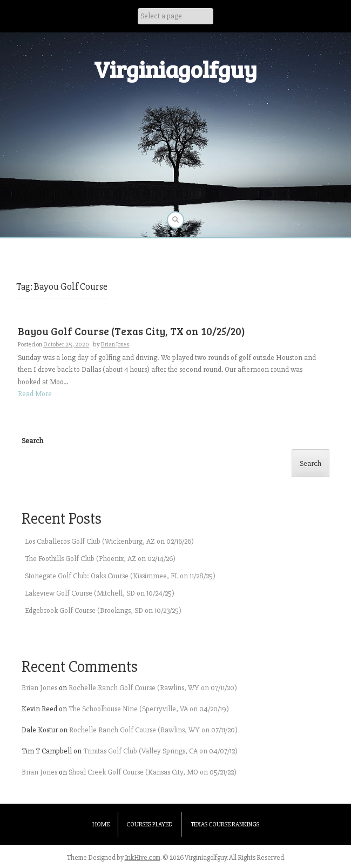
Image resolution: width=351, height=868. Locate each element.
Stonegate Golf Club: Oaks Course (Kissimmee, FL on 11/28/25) (120, 576)
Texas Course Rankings (225, 824)
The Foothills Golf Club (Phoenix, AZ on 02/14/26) (100, 559)
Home (101, 824)
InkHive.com (143, 858)
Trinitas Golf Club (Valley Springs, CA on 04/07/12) (160, 751)
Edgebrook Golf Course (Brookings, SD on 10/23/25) (103, 610)
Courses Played (150, 824)
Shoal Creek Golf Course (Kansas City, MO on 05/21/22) (153, 772)
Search (32, 441)
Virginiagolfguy (175, 69)
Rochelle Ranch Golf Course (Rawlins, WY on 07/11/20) (153, 688)
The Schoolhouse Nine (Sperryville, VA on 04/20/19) (149, 709)
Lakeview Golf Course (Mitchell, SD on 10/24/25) (100, 593)
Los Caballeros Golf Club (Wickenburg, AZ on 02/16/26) (109, 541)
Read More (35, 394)
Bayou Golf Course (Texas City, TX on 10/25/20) (131, 331)
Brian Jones (115, 345)
